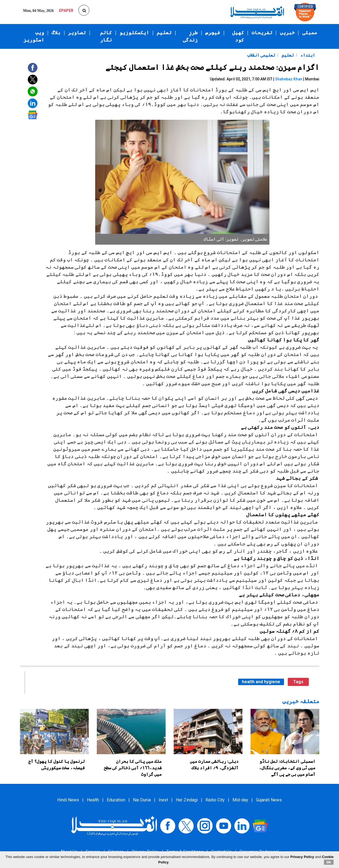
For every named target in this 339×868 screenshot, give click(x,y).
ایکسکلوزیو (134, 33)
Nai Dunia (142, 800)
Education (116, 800)
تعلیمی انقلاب (261, 55)
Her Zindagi (187, 800)
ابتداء (307, 55)
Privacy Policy (302, 857)
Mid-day (240, 800)
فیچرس (213, 33)
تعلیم (164, 33)
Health (93, 800)
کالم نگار (106, 36)
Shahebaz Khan (289, 79)
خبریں (287, 33)
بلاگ (56, 33)
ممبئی (310, 33)
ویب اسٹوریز (34, 36)
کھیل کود (238, 36)
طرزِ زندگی (190, 36)
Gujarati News (269, 800)
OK (329, 862)
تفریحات (262, 33)
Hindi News (68, 800)
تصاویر (77, 33)
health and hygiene (261, 682)
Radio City (215, 800)
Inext (163, 800)
